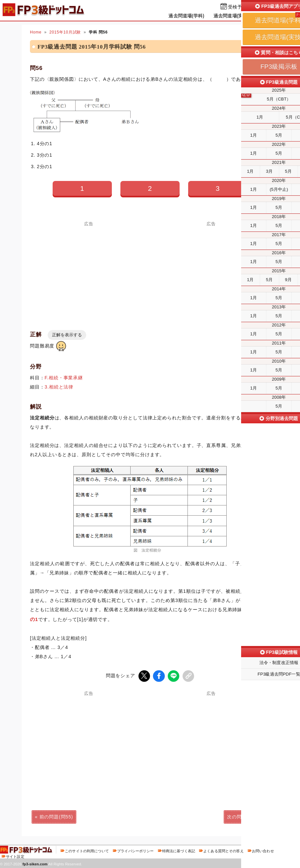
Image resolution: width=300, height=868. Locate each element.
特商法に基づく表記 (179, 851)
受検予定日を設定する (251, 7)
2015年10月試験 (65, 32)
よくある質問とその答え (224, 851)
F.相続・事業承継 (64, 378)
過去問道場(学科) (186, 16)
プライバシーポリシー (135, 851)
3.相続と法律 (59, 387)
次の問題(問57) (244, 816)
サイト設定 (15, 856)
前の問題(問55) (56, 816)
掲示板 (265, 16)
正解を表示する (67, 335)
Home (36, 32)
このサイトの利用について (87, 851)
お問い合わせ (263, 851)
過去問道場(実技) (231, 16)
